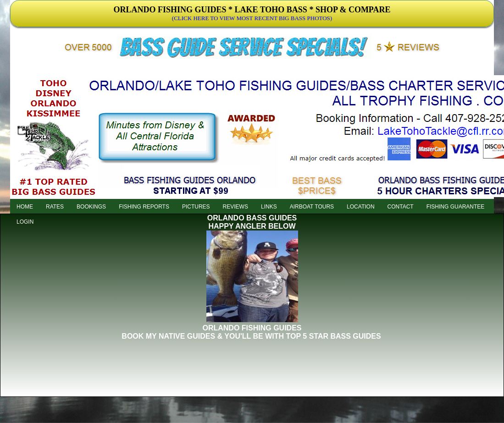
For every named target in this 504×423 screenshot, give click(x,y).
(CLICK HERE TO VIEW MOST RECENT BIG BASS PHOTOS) (252, 18)
